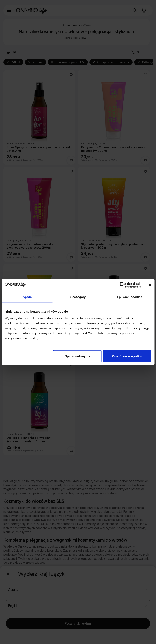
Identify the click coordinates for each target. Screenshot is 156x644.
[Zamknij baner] (150, 285)
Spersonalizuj (77, 356)
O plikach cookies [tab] (129, 297)
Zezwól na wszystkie (127, 356)
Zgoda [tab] (27, 297)
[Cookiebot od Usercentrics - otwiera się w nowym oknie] (123, 285)
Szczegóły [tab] (78, 297)
